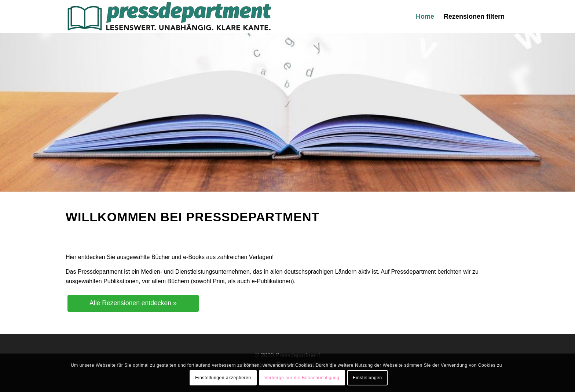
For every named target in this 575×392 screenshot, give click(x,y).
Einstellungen (367, 378)
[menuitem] (425, 16)
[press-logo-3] (169, 16)
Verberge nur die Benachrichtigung (302, 378)
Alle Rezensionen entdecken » (133, 303)
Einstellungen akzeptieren (223, 378)
